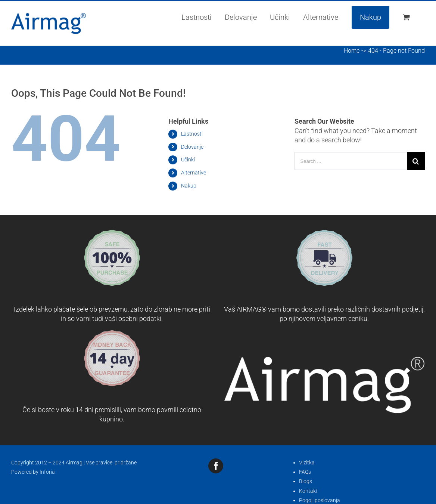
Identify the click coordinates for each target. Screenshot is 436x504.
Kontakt (308, 491)
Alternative (194, 173)
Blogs (306, 481)
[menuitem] (197, 17)
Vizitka (307, 463)
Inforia (47, 472)
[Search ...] (351, 161)
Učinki (188, 160)
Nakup (189, 186)
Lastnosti (192, 134)
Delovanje (192, 147)
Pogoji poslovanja (320, 500)
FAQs (305, 472)
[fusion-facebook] (216, 466)
